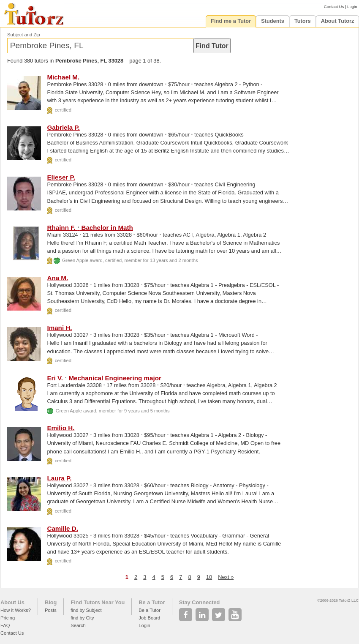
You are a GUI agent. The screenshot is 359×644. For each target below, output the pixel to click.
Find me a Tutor (231, 21)
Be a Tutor (152, 602)
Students (273, 21)
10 (209, 577)
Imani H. (59, 328)
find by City (82, 618)
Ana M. (57, 278)
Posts (51, 610)
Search (78, 625)
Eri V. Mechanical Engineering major (104, 378)
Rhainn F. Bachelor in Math (90, 228)
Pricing (8, 618)
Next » (226, 577)
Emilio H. (61, 428)
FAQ (5, 625)
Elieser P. (61, 177)
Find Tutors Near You (98, 602)
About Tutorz (338, 21)
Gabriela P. (63, 127)
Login (352, 7)
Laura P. (59, 478)
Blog (51, 602)
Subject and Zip (24, 35)
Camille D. (62, 528)
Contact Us (334, 7)
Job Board (149, 618)
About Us (12, 602)
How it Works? (16, 610)
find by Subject (86, 610)
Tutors (303, 21)
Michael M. (63, 77)
